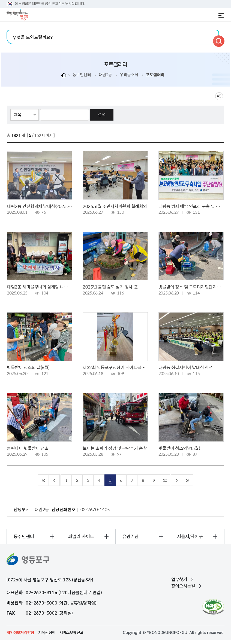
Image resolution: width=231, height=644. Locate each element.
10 (165, 480)
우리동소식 (129, 75)
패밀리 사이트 (81, 536)
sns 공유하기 (219, 96)
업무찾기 (179, 579)
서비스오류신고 (71, 633)
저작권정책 (47, 633)
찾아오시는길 (183, 586)
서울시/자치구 (190, 536)
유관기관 (131, 536)
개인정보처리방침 (20, 633)
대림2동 (105, 75)
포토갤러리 (155, 75)
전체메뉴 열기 (221, 16)
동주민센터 (82, 75)
